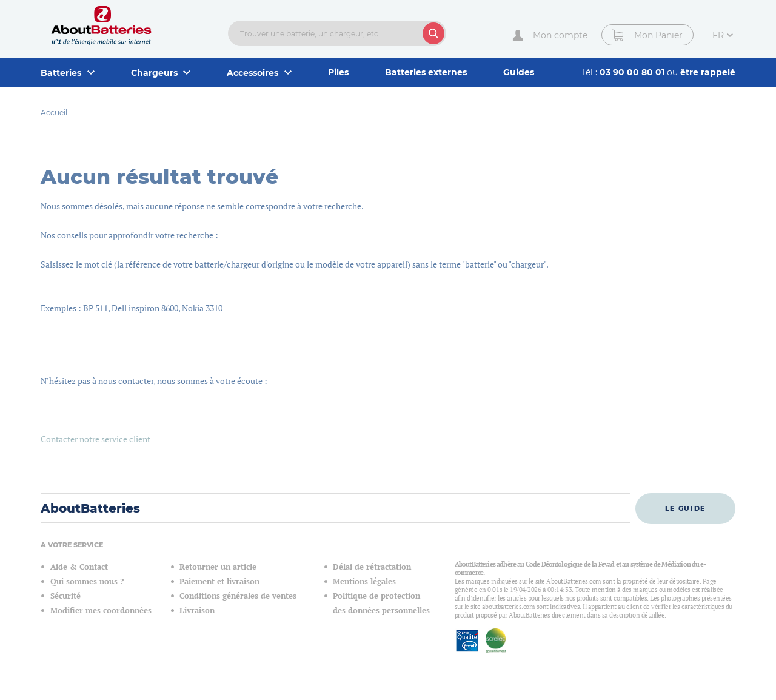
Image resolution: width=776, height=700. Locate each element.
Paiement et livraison (219, 581)
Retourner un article (218, 567)
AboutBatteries (90, 508)
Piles (338, 72)
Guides (519, 72)
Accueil (54, 113)
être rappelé (708, 72)
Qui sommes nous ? (87, 581)
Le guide (685, 508)
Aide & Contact (79, 567)
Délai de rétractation (372, 567)
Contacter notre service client (95, 439)
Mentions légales (364, 581)
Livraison (197, 611)
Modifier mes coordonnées (101, 611)
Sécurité (65, 596)
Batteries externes (426, 72)
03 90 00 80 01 (633, 72)
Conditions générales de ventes (238, 596)
